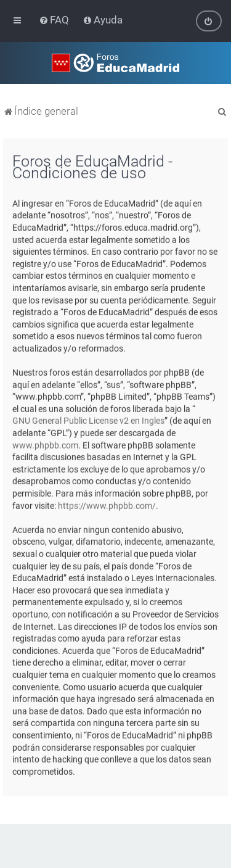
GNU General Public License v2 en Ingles (88, 421)
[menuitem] (55, 20)
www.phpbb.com (45, 445)
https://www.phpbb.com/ (107, 505)
